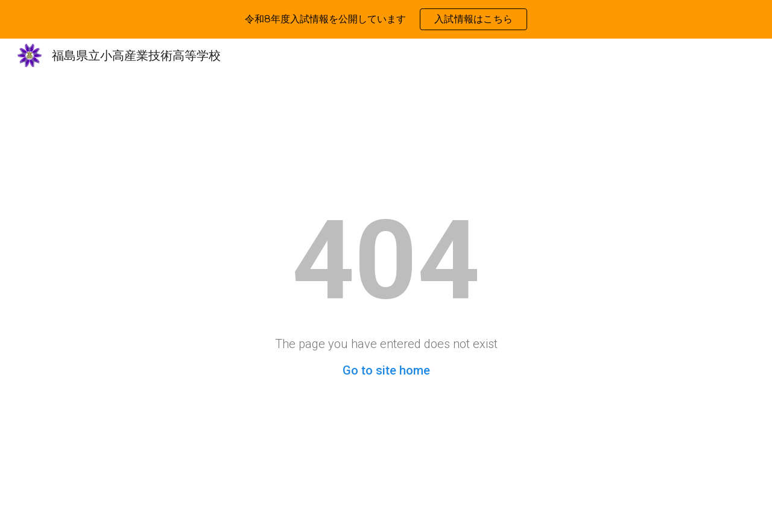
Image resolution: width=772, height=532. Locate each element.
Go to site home (386, 370)
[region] (386, 19)
